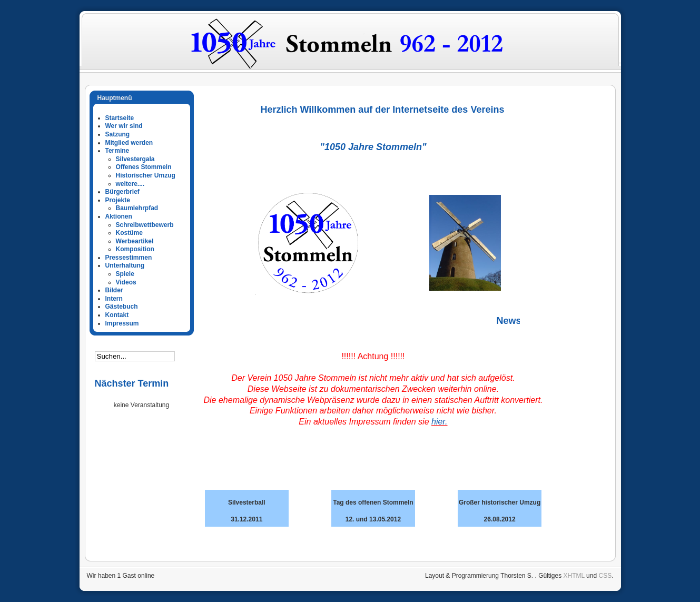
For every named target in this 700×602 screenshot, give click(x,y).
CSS (605, 576)
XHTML (574, 576)
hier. (440, 422)
